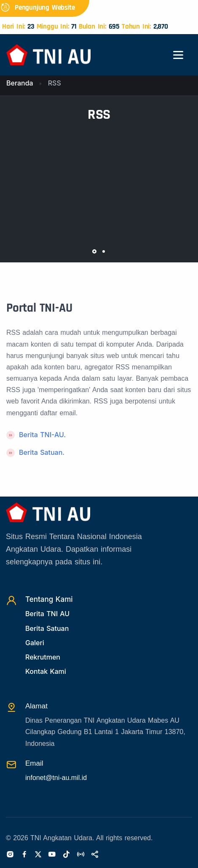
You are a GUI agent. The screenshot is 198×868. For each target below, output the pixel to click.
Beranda (20, 83)
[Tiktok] (66, 855)
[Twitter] (38, 855)
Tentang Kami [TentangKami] (49, 599)
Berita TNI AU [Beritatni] (47, 614)
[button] (94, 251)
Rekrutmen (43, 657)
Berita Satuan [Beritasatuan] (47, 628)
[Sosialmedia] (95, 855)
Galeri (35, 643)
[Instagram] (10, 855)
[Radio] (80, 855)
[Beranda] (48, 54)
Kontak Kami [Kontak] (46, 671)
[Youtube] (52, 855)
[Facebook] (24, 855)
